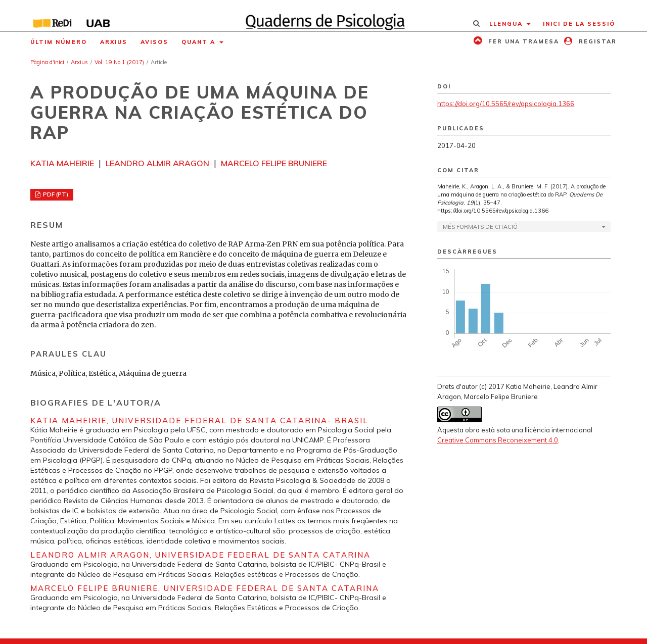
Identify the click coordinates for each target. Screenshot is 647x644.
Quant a (200, 42)
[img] (324, 16)
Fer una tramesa (522, 41)
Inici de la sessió (579, 24)
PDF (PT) (55, 194)
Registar (596, 41)
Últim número (59, 42)
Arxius (114, 42)
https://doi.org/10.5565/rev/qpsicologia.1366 (506, 104)
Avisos (154, 42)
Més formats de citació (480, 227)
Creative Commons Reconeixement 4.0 (498, 440)
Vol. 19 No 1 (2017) (119, 62)
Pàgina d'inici (47, 62)
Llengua (507, 24)
